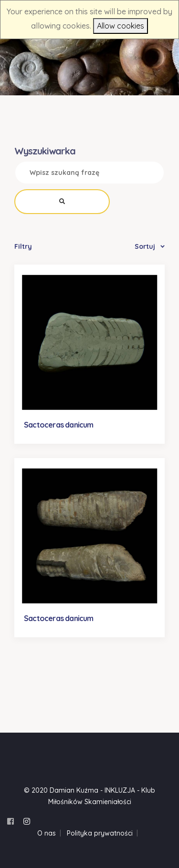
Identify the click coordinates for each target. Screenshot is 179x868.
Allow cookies (121, 26)
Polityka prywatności (100, 833)
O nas (47, 833)
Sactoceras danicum (59, 425)
